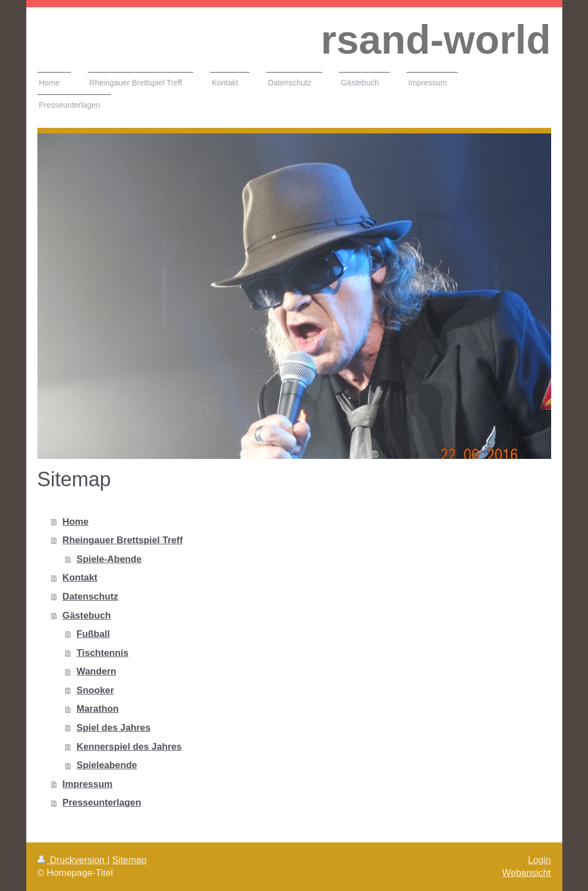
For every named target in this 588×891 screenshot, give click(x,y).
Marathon (98, 709)
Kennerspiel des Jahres (129, 747)
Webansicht (526, 873)
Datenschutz (90, 597)
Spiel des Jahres (113, 728)
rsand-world (436, 40)
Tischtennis (102, 653)
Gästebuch (87, 615)
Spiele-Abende (109, 559)
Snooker (95, 690)
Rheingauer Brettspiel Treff (123, 540)
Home (76, 522)
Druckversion (72, 860)
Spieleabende (107, 765)
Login (539, 860)
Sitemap (130, 860)
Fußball (93, 634)
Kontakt (80, 578)
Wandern (96, 671)
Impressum (88, 784)
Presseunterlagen (102, 803)
